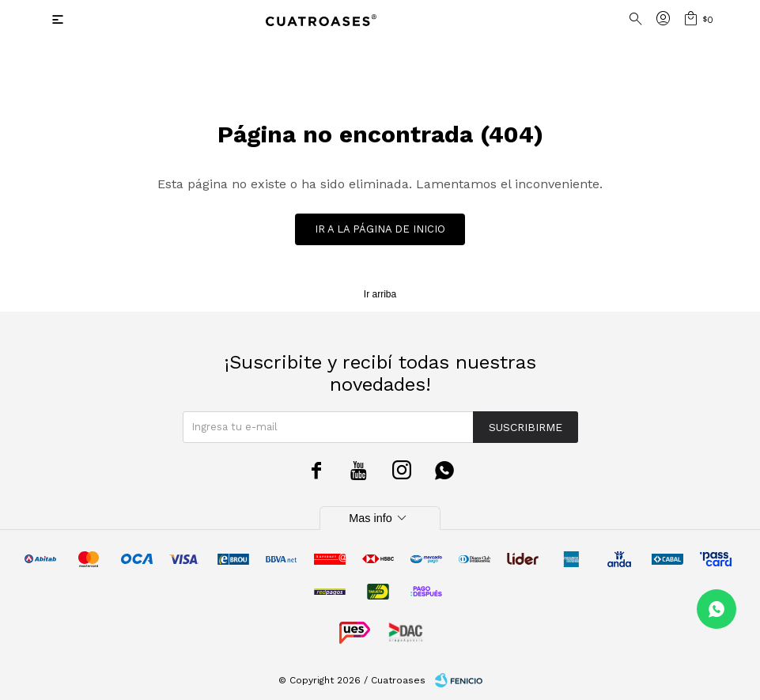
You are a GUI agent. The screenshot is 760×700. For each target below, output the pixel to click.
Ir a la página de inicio (380, 229)
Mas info (380, 518)
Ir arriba (380, 294)
